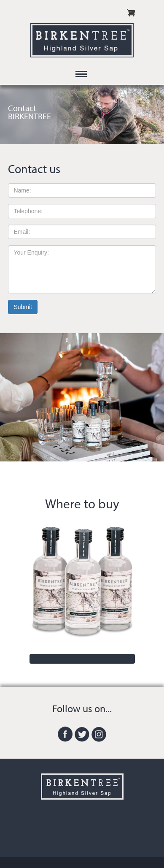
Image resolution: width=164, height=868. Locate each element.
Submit (23, 307)
